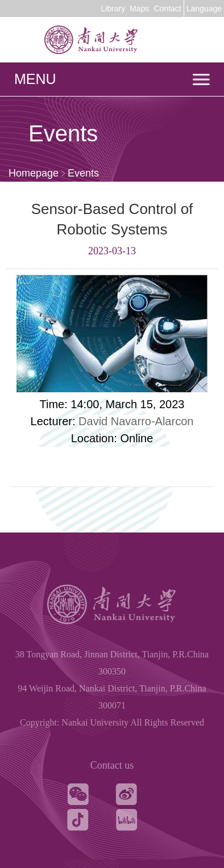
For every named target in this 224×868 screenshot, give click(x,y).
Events (83, 173)
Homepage (34, 173)
